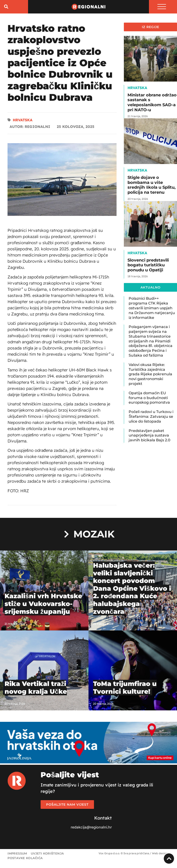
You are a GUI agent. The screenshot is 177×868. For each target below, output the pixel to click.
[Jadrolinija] (88, 762)
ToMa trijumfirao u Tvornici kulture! (125, 688)
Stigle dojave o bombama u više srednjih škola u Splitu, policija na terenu (152, 185)
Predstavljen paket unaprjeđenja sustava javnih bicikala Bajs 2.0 (150, 436)
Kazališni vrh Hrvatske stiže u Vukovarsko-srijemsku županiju (43, 604)
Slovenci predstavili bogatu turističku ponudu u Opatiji (148, 266)
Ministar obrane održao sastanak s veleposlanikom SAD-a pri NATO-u (152, 103)
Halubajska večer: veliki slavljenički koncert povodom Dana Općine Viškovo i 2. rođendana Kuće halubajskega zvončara (132, 589)
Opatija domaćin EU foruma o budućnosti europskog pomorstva (149, 398)
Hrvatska (23, 120)
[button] (6, 7)
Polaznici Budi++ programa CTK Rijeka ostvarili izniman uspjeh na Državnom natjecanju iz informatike (152, 309)
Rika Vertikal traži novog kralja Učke (36, 688)
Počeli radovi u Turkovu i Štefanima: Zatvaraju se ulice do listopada (151, 417)
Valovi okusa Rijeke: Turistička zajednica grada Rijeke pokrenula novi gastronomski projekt (150, 375)
